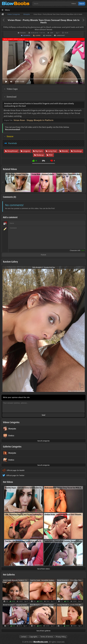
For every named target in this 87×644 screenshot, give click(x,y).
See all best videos (43, 569)
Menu (7, 10)
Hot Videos (8, 482)
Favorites (27, 35)
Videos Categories (11, 422)
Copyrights (33, 637)
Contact (24, 637)
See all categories (43, 441)
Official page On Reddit (16, 470)
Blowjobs (23, 33)
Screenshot (61, 35)
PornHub (13, 143)
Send (43, 415)
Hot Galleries (9, 575)
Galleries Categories (12, 447)
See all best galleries (43, 631)
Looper (38, 35)
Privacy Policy (61, 637)
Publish (43, 255)
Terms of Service (47, 637)
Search (82, 4)
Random (48, 35)
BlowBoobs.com (41, 642)
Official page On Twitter (15, 475)
